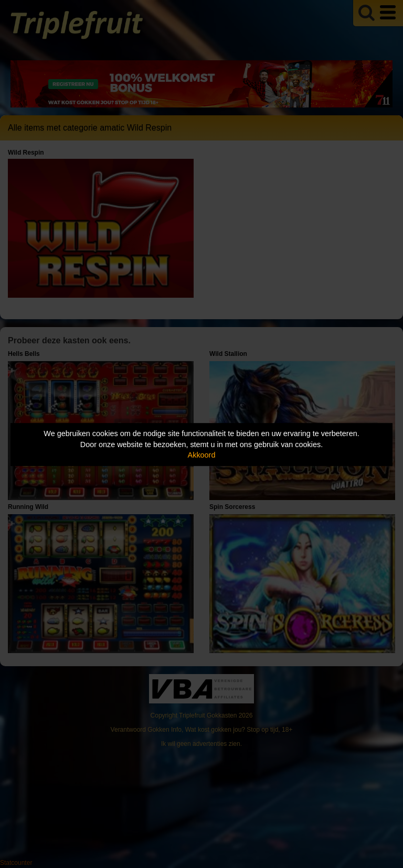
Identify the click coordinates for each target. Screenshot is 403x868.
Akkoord (202, 455)
